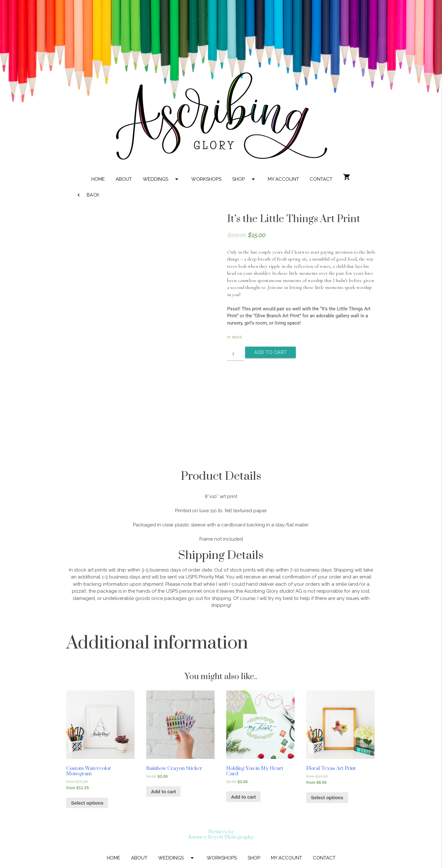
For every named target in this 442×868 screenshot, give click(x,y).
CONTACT (321, 179)
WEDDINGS (162, 179)
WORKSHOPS (206, 179)
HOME (98, 179)
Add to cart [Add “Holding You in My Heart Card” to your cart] (243, 797)
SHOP (245, 179)
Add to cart (272, 352)
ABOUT (124, 179)
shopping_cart (347, 177)
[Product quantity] (236, 354)
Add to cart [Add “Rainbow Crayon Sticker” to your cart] (163, 792)
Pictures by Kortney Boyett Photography (221, 834)
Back (88, 195)
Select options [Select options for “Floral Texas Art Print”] (327, 798)
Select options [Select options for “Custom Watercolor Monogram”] (87, 803)
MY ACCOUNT (283, 179)
